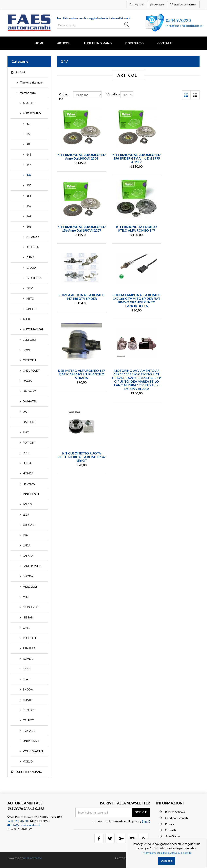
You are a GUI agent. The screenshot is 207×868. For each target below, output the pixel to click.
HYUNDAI (29, 484)
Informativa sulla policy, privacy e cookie (167, 853)
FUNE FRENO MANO (98, 43)
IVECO (27, 504)
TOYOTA (29, 731)
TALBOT (29, 720)
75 (28, 134)
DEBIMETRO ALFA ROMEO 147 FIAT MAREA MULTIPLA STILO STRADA (79, 309)
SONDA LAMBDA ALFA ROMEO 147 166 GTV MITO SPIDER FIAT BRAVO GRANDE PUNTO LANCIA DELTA (178, 234)
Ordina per (64, 96)
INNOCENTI (31, 494)
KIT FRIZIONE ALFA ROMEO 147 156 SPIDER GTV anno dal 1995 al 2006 (128, 158)
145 (29, 154)
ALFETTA (33, 247)
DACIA (27, 381)
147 (29, 175)
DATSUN (29, 422)
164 (29, 216)
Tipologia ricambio (31, 82)
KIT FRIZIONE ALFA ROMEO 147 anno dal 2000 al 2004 (79, 156)
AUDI (26, 319)
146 (29, 165)
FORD (27, 453)
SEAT (26, 679)
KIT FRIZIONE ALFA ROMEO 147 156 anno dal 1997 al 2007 (178, 158)
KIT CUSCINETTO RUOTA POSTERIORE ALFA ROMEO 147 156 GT (178, 309)
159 (29, 206)
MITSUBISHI (31, 607)
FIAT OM (29, 442)
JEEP (26, 514)
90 (28, 144)
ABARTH (29, 103)
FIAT (26, 432)
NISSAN (28, 617)
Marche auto (28, 93)
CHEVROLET (31, 370)
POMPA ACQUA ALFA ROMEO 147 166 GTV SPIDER (128, 230)
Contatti (165, 43)
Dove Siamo (135, 43)
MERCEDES (30, 587)
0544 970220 (178, 20)
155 (29, 185)
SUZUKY (29, 710)
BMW (26, 350)
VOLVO (28, 761)
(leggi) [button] (146, 821)
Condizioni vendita (174, 818)
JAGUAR (29, 525)
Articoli (64, 43)
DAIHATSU (30, 401)
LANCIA (28, 556)
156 (29, 196)
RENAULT (29, 648)
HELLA (27, 463)
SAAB (27, 669)
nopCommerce (33, 858)
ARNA (30, 257)
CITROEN (29, 360)
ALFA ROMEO (32, 113)
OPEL (26, 628)
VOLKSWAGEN (33, 751)
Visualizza (113, 94)
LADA (27, 545)
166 (29, 226)
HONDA (28, 473)
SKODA (28, 689)
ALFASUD (33, 237)
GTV (30, 288)
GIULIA (31, 268)
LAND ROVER (32, 566)
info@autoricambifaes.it (184, 26)
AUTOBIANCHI (33, 329)
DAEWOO (30, 391)
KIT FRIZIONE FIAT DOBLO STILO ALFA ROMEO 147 (79, 228)
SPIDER (31, 309)
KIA (25, 535)
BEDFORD (29, 340)
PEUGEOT (30, 638)
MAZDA (28, 576)
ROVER (28, 659)
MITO (30, 298)
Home (39, 43)
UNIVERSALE (31, 741)
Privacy (167, 824)
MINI (26, 597)
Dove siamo (169, 836)
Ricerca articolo (172, 812)
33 (28, 124)
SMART (28, 700)
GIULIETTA (34, 278)
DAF (26, 412)
